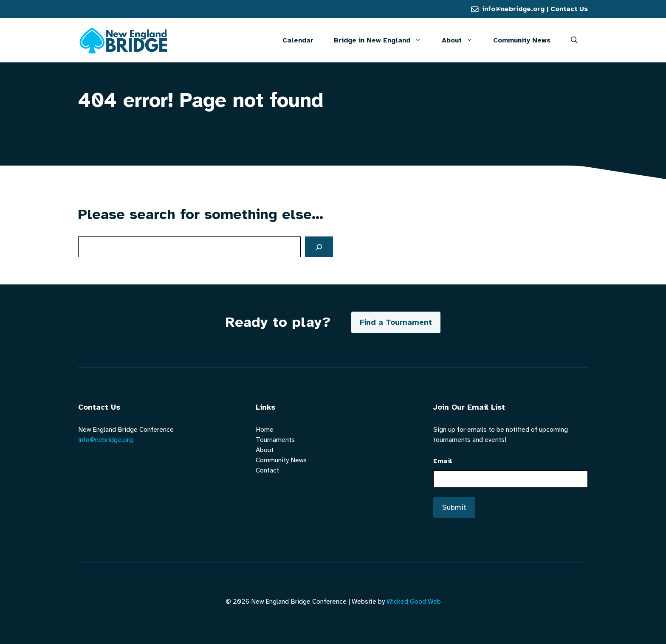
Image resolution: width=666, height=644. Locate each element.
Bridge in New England (383, 40)
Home (265, 430)
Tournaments (275, 440)
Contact (267, 470)
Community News (522, 40)
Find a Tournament (396, 322)
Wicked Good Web (414, 602)
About (462, 40)
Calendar (298, 40)
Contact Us (569, 9)
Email (443, 461)
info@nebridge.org (513, 9)
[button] (574, 40)
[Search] (319, 247)
